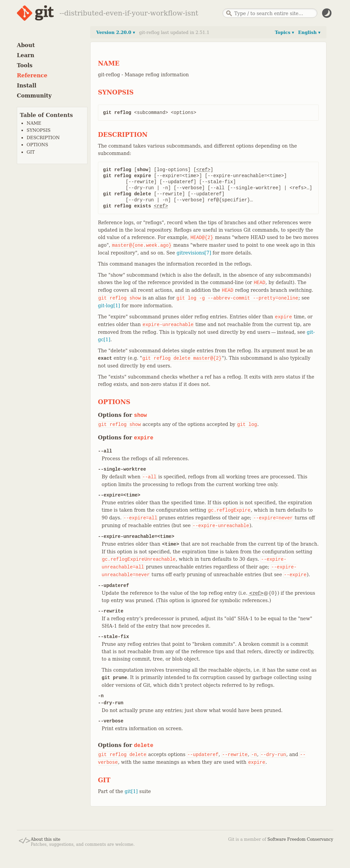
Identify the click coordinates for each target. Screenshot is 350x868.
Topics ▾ (285, 32)
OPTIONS (37, 145)
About (26, 45)
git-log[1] (109, 306)
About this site (45, 839)
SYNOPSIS (39, 130)
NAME (34, 123)
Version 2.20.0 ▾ (116, 32)
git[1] (131, 791)
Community (34, 96)
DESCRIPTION (43, 138)
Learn (26, 55)
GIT (31, 152)
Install (27, 86)
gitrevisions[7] (194, 253)
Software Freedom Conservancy (300, 839)
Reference (32, 75)
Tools (25, 65)
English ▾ (309, 32)
